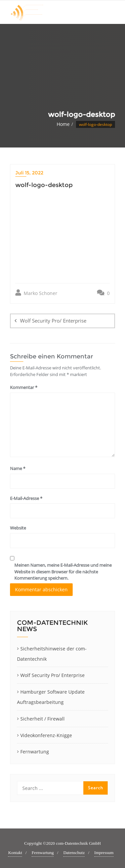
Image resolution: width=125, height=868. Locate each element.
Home (63, 124)
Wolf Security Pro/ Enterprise (53, 321)
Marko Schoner (36, 293)
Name (18, 468)
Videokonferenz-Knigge (46, 735)
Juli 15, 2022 (29, 173)
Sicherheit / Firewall (42, 719)
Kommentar (24, 387)
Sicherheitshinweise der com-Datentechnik (52, 654)
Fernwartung (35, 752)
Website (18, 528)
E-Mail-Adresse (26, 498)
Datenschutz (74, 853)
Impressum (104, 853)
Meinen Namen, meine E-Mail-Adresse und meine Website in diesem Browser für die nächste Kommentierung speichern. (63, 572)
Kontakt (15, 853)
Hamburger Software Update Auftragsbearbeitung (51, 697)
